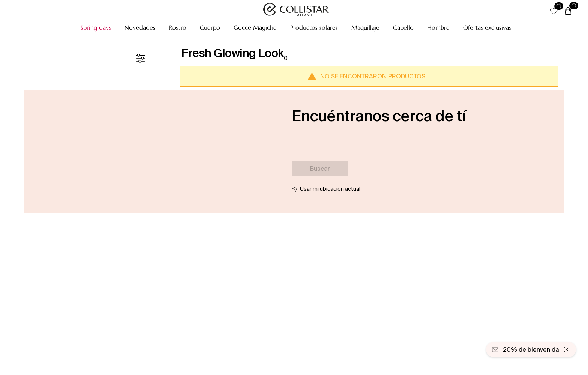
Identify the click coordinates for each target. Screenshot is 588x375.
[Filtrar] (140, 58)
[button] (96, 27)
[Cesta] (568, 11)
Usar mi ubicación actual (330, 189)
